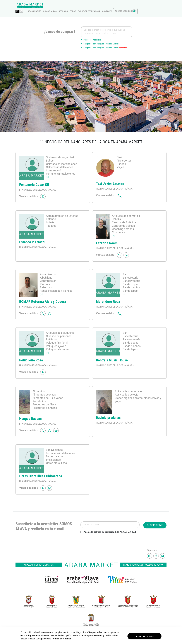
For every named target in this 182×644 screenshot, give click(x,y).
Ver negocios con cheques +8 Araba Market (106, 39)
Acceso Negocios (154, 6)
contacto (136, 6)
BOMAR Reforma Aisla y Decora (43, 302)
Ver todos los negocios (94, 34)
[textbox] (107, 26)
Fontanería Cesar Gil (34, 185)
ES (46, 6)
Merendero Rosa (108, 302)
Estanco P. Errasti (32, 243)
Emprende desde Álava (118, 6)
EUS (51, 6)
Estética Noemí (107, 244)
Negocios (92, 6)
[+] (47, 178)
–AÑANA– (52, 190)
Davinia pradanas (108, 418)
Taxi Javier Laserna (110, 184)
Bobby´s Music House (112, 361)
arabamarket (63, 6)
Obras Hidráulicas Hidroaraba (41, 477)
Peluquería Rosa (31, 361)
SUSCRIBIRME (155, 526)
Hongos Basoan (30, 419)
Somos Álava (79, 6)
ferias (102, 6)
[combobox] (107, 26)
